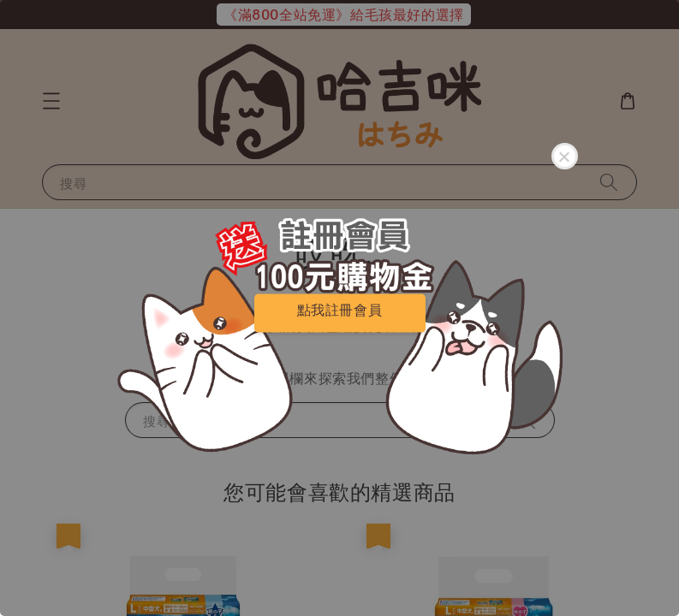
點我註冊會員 (340, 309)
